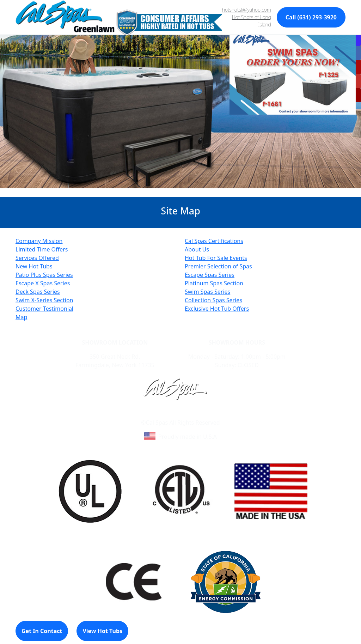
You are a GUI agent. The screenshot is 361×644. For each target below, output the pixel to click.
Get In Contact (42, 631)
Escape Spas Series (210, 275)
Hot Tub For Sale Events (216, 258)
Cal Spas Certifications (214, 241)
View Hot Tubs (102, 631)
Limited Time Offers (42, 249)
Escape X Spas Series (43, 283)
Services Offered (37, 258)
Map (21, 317)
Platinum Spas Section (214, 283)
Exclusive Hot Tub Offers (217, 309)
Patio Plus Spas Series (44, 275)
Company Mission (39, 241)
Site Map (211, 414)
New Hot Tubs (34, 266)
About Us (197, 249)
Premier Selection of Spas (218, 266)
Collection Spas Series (213, 300)
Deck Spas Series (38, 292)
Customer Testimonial (44, 309)
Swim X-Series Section (44, 300)
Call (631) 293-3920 (311, 17)
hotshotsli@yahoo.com (247, 10)
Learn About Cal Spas (167, 414)
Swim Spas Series (207, 292)
